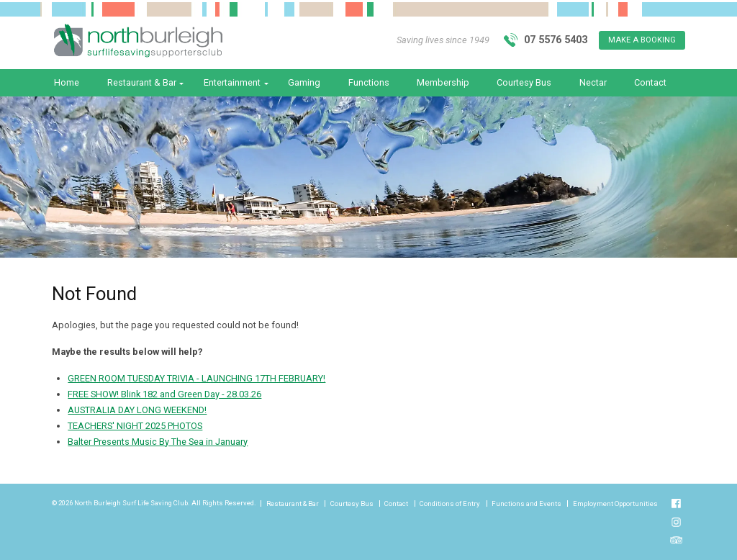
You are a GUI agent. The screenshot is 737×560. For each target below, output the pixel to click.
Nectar (593, 82)
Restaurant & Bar (142, 82)
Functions (369, 82)
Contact (650, 82)
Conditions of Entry (450, 504)
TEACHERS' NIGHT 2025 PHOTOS (135, 426)
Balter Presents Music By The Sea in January (158, 442)
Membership (443, 82)
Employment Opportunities (615, 504)
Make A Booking (642, 40)
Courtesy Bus (524, 82)
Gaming (304, 82)
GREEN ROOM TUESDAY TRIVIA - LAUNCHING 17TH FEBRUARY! (196, 378)
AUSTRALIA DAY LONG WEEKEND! (137, 410)
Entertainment (232, 82)
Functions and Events (526, 504)
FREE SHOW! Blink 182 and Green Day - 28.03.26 (164, 394)
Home (67, 82)
